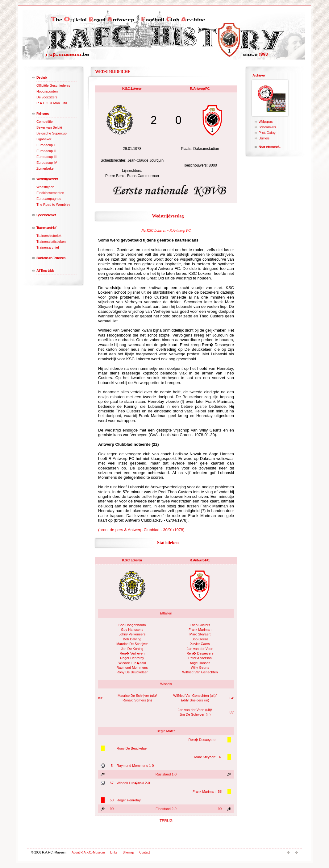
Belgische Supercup (52, 133)
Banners (264, 138)
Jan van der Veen (200, 649)
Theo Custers (200, 625)
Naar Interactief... (269, 147)
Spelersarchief (46, 215)
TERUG (166, 821)
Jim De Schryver (192, 714)
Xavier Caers (200, 644)
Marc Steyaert (200, 634)
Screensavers (267, 127)
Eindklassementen (50, 193)
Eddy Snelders (192, 700)
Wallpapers (266, 122)
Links (114, 852)
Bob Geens (200, 639)
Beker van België (49, 127)
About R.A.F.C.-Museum (88, 852)
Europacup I (46, 145)
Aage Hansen (200, 663)
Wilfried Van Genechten (200, 672)
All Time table (45, 271)
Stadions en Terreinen (51, 258)
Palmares (43, 114)
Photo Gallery (267, 133)
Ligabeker (44, 139)
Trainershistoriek (49, 236)
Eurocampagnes (49, 199)
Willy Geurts (200, 668)
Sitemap (128, 852)
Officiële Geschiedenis (53, 85)
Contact (144, 852)
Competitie (45, 122)
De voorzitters (47, 97)
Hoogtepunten (47, 91)
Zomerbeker (46, 168)
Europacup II (46, 151)
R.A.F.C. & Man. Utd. (52, 103)
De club (42, 77)
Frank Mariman (200, 630)
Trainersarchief (46, 228)
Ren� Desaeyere (200, 653)
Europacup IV (47, 163)
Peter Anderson (200, 658)
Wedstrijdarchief (47, 179)
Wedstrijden (45, 187)
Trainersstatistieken (51, 242)
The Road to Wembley (53, 205)
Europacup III (46, 157)
